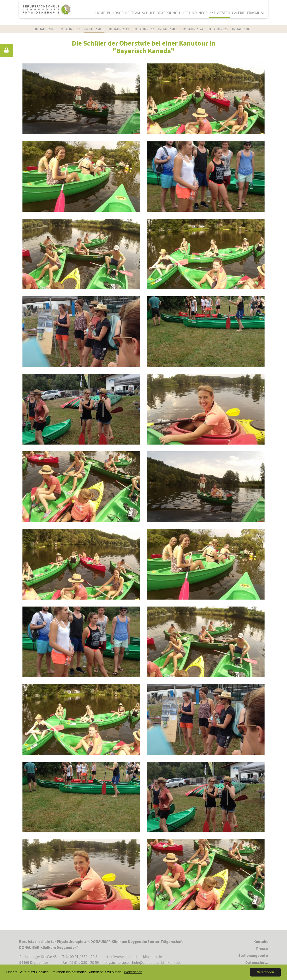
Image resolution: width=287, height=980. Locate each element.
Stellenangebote (253, 955)
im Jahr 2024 (193, 29)
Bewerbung (167, 13)
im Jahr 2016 (45, 29)
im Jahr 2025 (218, 29)
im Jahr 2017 (70, 29)
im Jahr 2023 (168, 29)
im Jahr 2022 (144, 29)
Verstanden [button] (265, 972)
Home (100, 13)
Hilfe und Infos (193, 13)
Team (136, 13)
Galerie (239, 13)
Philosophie (118, 13)
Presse (262, 948)
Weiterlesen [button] (133, 972)
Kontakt (261, 942)
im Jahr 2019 (119, 29)
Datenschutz (257, 962)
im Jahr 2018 (94, 29)
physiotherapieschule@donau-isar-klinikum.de (142, 962)
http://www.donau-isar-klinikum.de (133, 957)
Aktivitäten (220, 13)
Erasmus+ (256, 13)
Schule (148, 13)
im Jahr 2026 (242, 29)
